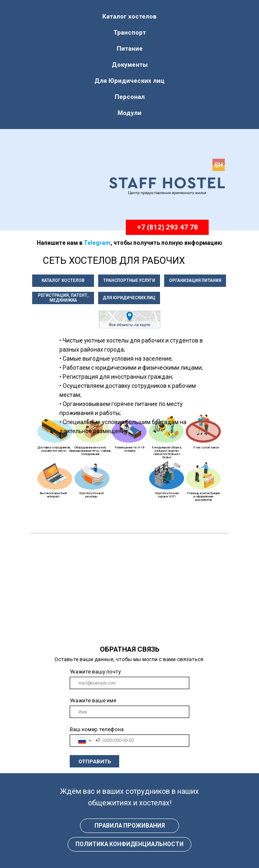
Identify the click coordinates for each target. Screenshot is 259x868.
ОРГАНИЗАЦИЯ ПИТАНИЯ (195, 280)
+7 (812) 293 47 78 (167, 227)
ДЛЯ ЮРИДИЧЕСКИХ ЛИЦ (129, 298)
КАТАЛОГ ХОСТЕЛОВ (63, 280)
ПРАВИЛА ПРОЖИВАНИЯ (130, 826)
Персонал (130, 97)
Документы (130, 65)
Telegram (97, 243)
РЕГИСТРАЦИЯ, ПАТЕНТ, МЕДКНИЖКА (63, 298)
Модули (129, 113)
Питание (130, 49)
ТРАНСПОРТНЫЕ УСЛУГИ (129, 280)
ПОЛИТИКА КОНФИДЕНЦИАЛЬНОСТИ (129, 844)
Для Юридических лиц (129, 81)
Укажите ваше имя (93, 700)
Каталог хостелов (129, 16)
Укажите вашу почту (95, 672)
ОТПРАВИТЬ (95, 761)
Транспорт (130, 33)
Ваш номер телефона (97, 729)
